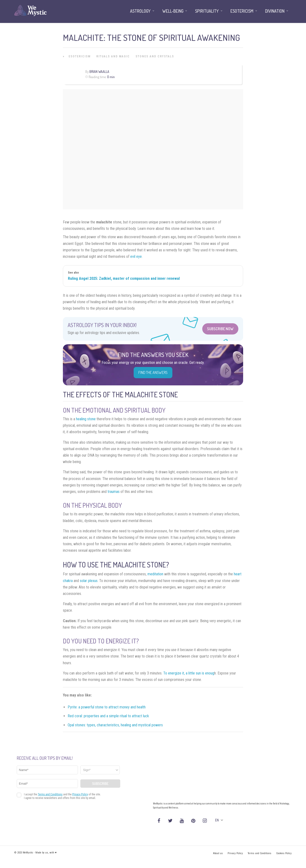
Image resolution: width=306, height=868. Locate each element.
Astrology (140, 11)
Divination (275, 11)
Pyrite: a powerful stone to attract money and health (107, 707)
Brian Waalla (99, 72)
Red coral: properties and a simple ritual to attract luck (108, 716)
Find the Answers (153, 372)
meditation (155, 574)
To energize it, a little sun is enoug (189, 673)
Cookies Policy (284, 853)
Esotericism (80, 56)
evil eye (136, 256)
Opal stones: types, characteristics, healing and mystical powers (115, 725)
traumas (114, 492)
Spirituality (207, 11)
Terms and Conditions (260, 853)
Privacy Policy (235, 853)
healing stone (86, 419)
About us (218, 853)
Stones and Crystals (155, 56)
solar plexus (89, 581)
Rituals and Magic (113, 56)
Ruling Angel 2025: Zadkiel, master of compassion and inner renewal (124, 278)
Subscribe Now (220, 329)
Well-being (173, 11)
